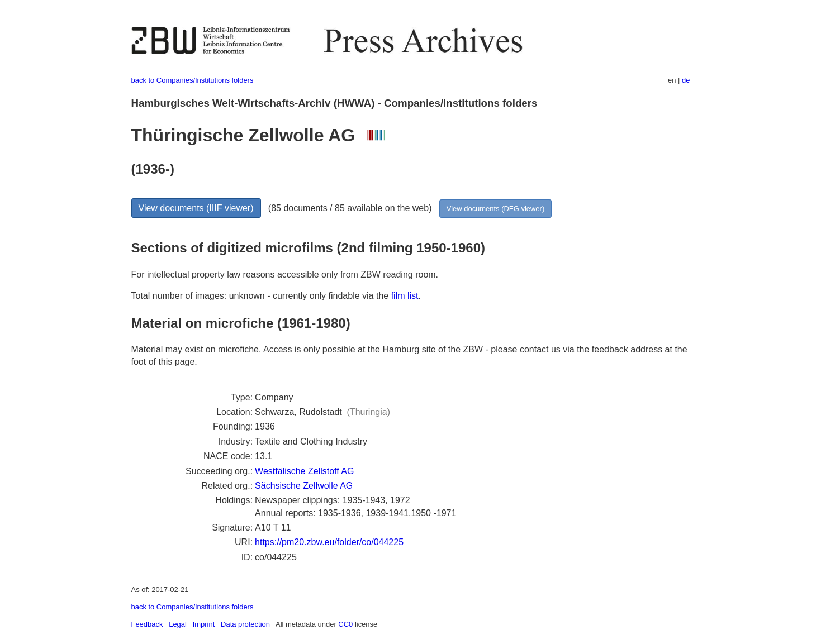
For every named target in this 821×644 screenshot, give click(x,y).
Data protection (245, 624)
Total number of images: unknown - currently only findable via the (261, 296)
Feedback (147, 624)
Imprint (204, 624)
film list (405, 296)
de (686, 80)
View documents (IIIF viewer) (196, 208)
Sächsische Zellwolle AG (304, 486)
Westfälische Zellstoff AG (304, 471)
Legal (178, 624)
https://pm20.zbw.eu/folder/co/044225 (329, 542)
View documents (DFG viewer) (495, 209)
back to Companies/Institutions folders (193, 80)
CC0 (345, 624)
